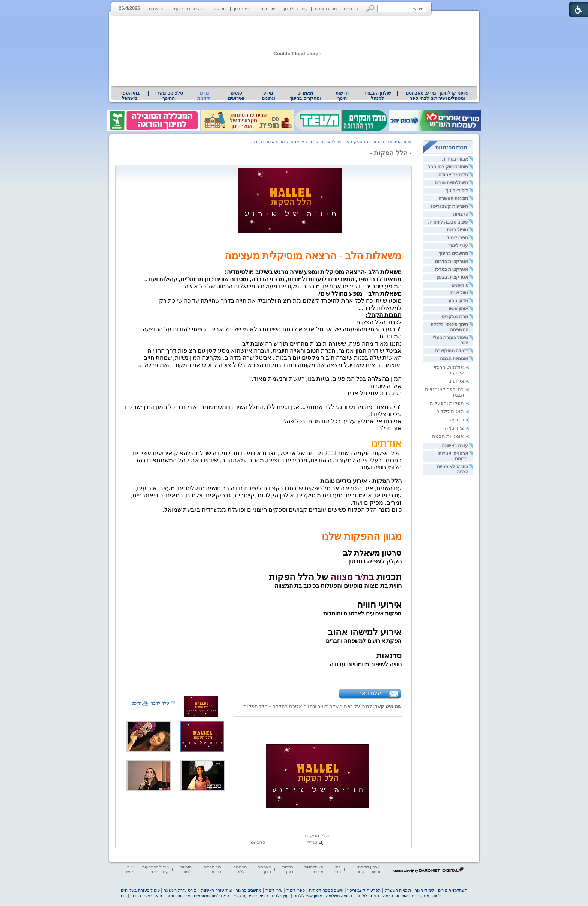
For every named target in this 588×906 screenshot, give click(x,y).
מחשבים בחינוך (453, 254)
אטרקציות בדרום (451, 261)
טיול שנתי (459, 293)
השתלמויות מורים (451, 183)
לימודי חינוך (457, 191)
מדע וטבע (458, 301)
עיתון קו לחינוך (295, 9)
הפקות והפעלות (447, 403)
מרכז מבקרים (455, 317)
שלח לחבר (160, 703)
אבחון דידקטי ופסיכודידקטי (369, 869)
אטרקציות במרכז (451, 269)
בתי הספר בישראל (130, 96)
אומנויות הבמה (454, 359)
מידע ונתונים (268, 96)
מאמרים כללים (240, 869)
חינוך (123, 896)
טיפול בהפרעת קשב (251, 896)
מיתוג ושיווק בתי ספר (448, 167)
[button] (370, 8)
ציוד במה (454, 428)
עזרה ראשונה (455, 446)
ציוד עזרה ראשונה (217, 890)
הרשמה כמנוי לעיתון (187, 9)
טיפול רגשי (457, 230)
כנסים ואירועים (236, 96)
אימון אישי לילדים (308, 896)
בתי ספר (337, 869)
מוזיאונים (460, 285)
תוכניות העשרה (453, 198)
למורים (457, 420)
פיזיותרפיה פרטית (212, 869)
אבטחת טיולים (178, 896)
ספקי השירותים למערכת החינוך (335, 141)
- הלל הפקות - (391, 153)
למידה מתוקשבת (451, 351)
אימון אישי (458, 309)
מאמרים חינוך (264, 869)
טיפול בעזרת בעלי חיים (140, 890)
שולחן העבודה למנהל (377, 96)
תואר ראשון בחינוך (146, 896)
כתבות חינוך (288, 869)
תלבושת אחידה (453, 175)
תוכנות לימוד (186, 869)
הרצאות (461, 214)
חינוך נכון (242, 9)
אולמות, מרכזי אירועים (449, 370)
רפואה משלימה (339, 896)
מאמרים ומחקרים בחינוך (305, 96)
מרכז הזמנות (326, 9)
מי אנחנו (156, 9)
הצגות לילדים (450, 411)
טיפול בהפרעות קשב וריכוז (155, 869)
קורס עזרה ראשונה (180, 890)
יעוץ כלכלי (281, 896)
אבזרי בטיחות (455, 159)
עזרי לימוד (458, 246)
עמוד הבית (402, 141)
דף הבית (351, 9)
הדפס (136, 703)
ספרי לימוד (457, 238)
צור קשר (219, 9)
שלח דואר (370, 693)
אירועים (456, 381)
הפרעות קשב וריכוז (450, 206)
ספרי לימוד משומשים (211, 896)
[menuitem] (437, 96)
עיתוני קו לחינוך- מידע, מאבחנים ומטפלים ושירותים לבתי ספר (437, 96)
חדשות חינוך (342, 96)
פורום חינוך (266, 9)
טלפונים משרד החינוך (168, 96)
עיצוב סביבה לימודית (448, 222)
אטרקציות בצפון (452, 277)
